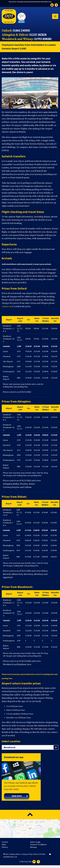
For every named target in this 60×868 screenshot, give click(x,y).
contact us (7, 306)
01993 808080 (43, 39)
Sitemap (33, 847)
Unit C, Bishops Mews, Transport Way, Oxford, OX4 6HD (24, 854)
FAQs (4, 845)
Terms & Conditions (38, 845)
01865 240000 (21, 31)
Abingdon (24, 401)
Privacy (5, 847)
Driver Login (35, 842)
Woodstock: (25, 587)
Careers (5, 842)
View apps (17, 796)
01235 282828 (38, 35)
